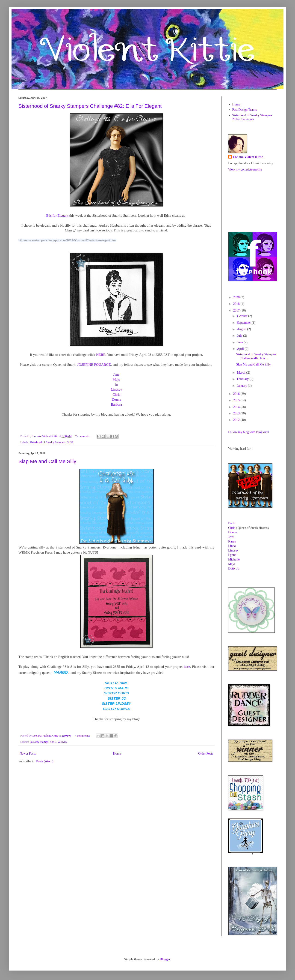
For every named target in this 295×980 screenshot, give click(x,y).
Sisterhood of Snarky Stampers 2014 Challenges (252, 117)
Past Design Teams (245, 110)
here (187, 667)
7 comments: (83, 436)
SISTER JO (117, 698)
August (242, 329)
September (244, 323)
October (243, 316)
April (241, 349)
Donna (116, 399)
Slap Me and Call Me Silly (47, 461)
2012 (237, 420)
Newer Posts (28, 754)
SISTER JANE (116, 683)
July (240, 336)
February (243, 379)
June (240, 342)
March (242, 373)
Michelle (234, 559)
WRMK (62, 742)
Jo (116, 385)
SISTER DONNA (117, 709)
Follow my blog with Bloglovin (249, 432)
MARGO (60, 673)
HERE (101, 355)
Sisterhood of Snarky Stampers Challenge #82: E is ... (256, 356)
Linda (232, 546)
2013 (237, 413)
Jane (116, 374)
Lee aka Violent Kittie (248, 157)
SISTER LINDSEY (117, 703)
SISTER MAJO (117, 688)
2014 (237, 407)
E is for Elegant (57, 215)
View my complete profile (245, 169)
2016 (237, 394)
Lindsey (116, 389)
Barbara (117, 404)
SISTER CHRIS (116, 693)
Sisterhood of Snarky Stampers (47, 442)
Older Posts (206, 754)
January (242, 386)
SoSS (70, 442)
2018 (237, 304)
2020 (237, 297)
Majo (117, 379)
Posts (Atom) (45, 761)
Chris (116, 394)
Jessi (231, 537)
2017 (237, 310)
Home (117, 754)
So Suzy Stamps (39, 742)
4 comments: (83, 736)
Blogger (165, 959)
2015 (237, 400)
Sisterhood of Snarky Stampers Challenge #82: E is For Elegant (90, 106)
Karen (232, 541)
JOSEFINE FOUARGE (94, 364)
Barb (231, 523)
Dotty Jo (234, 568)
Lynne (232, 555)
